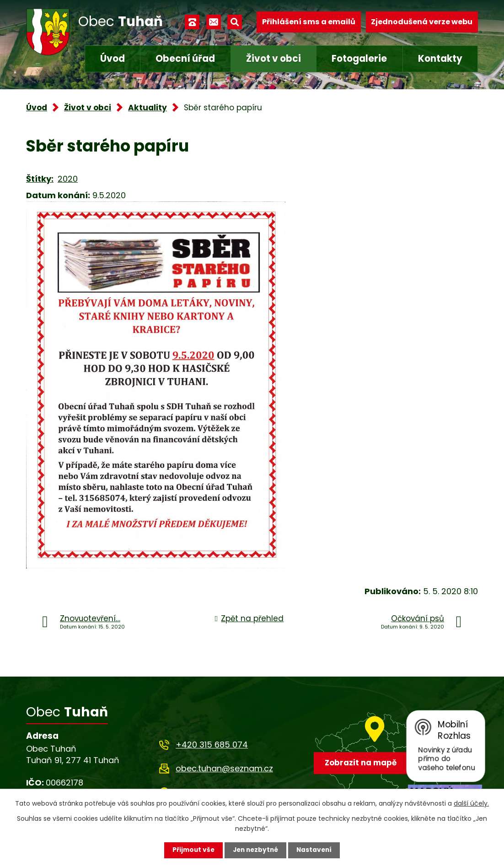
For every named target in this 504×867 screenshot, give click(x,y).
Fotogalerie (359, 59)
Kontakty (440, 59)
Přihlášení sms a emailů (309, 22)
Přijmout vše (191, 850)
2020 (68, 179)
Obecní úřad (185, 59)
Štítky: (40, 179)
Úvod (113, 59)
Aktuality (147, 108)
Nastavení (316, 850)
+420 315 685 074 (212, 745)
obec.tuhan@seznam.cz (224, 768)
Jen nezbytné (255, 850)
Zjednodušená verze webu (422, 22)
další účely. (471, 803)
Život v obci (273, 59)
